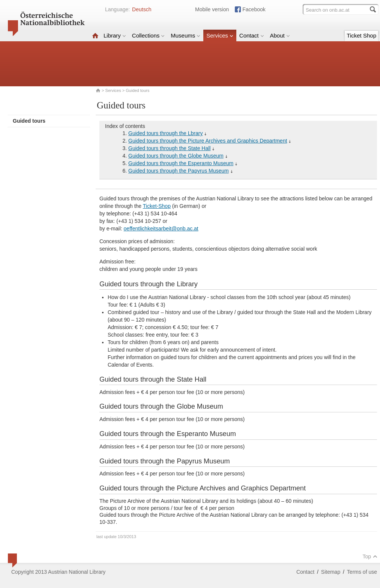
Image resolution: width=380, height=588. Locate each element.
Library (115, 35)
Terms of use (362, 572)
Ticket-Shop (157, 206)
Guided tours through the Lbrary (165, 133)
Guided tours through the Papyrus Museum (179, 171)
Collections (148, 35)
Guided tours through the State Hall (169, 148)
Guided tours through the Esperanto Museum (181, 163)
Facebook (254, 9)
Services (220, 35)
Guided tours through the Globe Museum (176, 156)
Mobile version (212, 9)
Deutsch (142, 9)
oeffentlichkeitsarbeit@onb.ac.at (161, 229)
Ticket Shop (361, 35)
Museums (185, 35)
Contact (252, 35)
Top (370, 556)
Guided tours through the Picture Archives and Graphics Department (208, 141)
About (280, 35)
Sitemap (331, 572)
